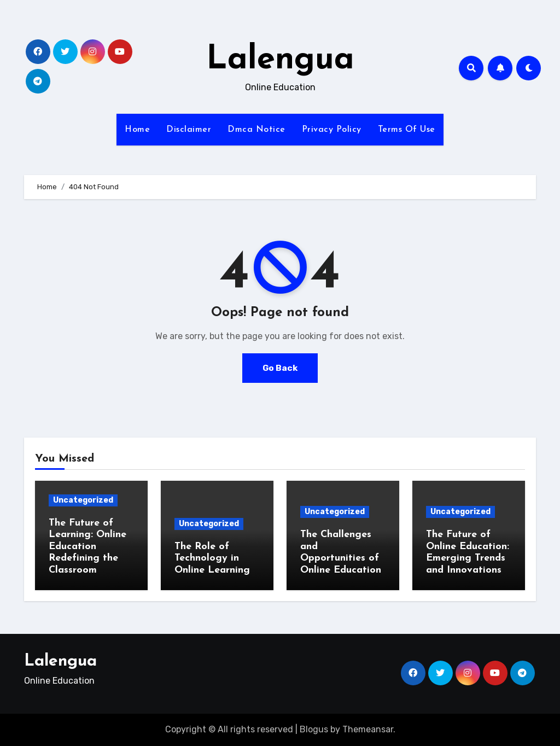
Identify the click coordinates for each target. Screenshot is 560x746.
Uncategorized (83, 500)
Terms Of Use (407, 130)
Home (137, 130)
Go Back (280, 368)
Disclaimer (189, 130)
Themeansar (368, 729)
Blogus (314, 729)
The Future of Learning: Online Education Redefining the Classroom (87, 547)
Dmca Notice (256, 130)
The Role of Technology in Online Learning (212, 558)
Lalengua (280, 60)
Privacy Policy (332, 130)
